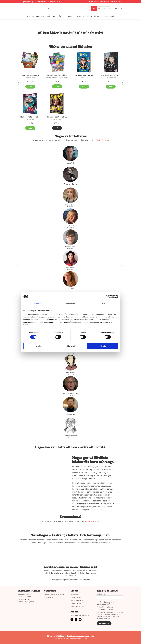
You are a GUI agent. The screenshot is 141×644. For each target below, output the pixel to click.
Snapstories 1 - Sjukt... (57, 117)
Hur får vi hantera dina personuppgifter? (105, 603)
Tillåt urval (71, 346)
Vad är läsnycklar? (77, 600)
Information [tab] (70, 304)
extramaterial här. (92, 521)
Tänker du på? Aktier (84, 75)
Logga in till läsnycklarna (96, 2)
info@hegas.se (29, 602)
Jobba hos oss (76, 597)
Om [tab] (103, 304)
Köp (30, 87)
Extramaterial (108, 16)
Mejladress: (101, 594)
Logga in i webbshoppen (113, 2)
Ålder (61, 16)
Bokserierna (48, 597)
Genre (70, 16)
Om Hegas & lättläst (84, 16)
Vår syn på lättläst (77, 606)
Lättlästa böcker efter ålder (54, 594)
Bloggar (97, 16)
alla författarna (102, 140)
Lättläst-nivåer (40, 2)
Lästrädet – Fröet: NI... (57, 75)
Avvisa (39, 346)
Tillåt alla (102, 346)
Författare (74, 594)
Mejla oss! (87, 580)
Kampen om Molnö (30, 75)
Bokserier (51, 16)
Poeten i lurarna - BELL (111, 75)
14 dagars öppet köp (25, 2)
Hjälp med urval (54, 2)
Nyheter (31, 16)
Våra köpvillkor (76, 603)
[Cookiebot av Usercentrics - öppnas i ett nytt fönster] (108, 296)
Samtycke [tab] (38, 304)
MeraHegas (41, 16)
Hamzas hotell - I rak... (30, 117)
